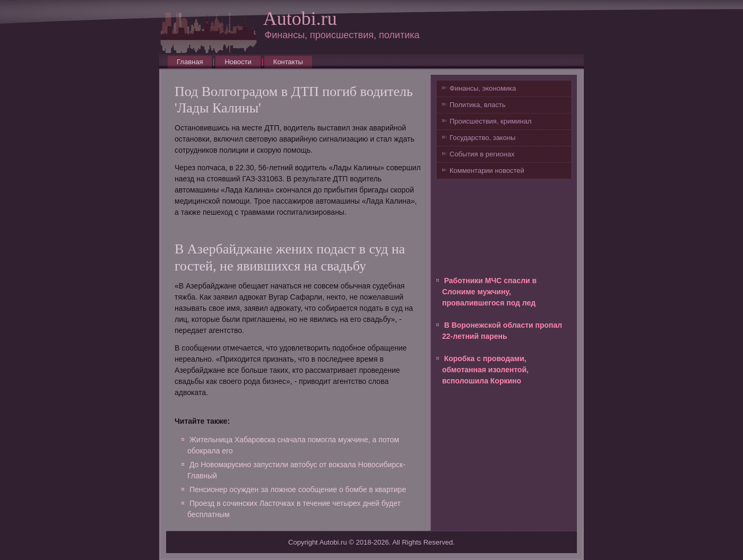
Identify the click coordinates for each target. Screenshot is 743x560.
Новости (238, 62)
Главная (190, 62)
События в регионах (482, 154)
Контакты (288, 62)
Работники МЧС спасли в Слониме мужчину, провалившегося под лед (489, 292)
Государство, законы (482, 138)
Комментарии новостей (487, 170)
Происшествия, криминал (490, 121)
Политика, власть (477, 105)
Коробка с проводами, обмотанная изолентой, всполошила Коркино (485, 370)
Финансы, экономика (483, 88)
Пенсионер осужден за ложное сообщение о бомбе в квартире (298, 489)
